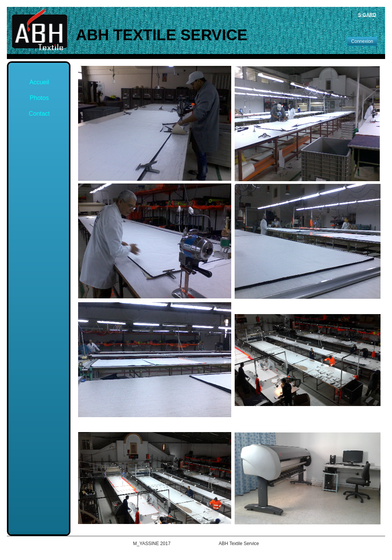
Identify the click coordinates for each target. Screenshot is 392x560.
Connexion (362, 41)
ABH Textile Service (162, 35)
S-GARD (367, 15)
